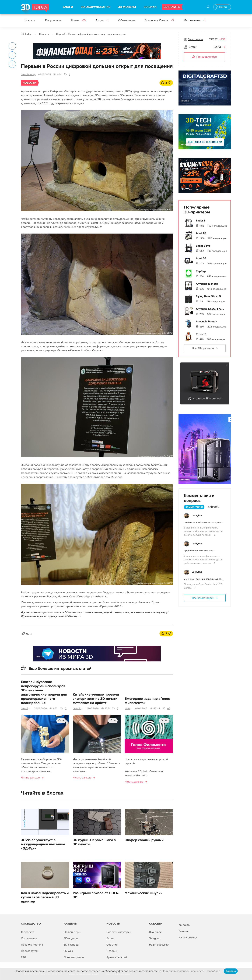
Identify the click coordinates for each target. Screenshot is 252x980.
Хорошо (231, 971)
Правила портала (32, 945)
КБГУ (29, 634)
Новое (78, 20)
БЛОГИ (68, 7)
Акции (102, 20)
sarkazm (129, 708)
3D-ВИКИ (150, 7)
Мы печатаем (195, 20)
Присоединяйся (205, 57)
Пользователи (30, 951)
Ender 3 (201, 221)
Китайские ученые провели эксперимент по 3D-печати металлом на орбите (96, 699)
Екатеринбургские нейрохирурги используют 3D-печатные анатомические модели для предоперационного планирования (44, 692)
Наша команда (188, 937)
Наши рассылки (159, 945)
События (112, 945)
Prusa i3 (201, 334)
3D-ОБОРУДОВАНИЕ (96, 7)
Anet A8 (201, 233)
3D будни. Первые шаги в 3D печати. (94, 842)
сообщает (70, 227)
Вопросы (214, 507)
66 (169, 708)
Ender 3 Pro (203, 246)
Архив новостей (117, 957)
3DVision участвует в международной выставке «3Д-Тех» (43, 844)
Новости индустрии (119, 932)
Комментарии (194, 507)
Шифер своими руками (144, 840)
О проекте (28, 932)
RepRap (201, 271)
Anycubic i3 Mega (207, 284)
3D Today (26, 34)
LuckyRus (197, 515)
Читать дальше (30, 778)
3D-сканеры (71, 945)
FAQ (24, 957)
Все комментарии (203, 598)
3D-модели (71, 938)
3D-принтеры (72, 932)
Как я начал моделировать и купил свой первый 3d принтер (45, 897)
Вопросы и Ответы (159, 20)
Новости (30, 20)
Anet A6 (201, 258)
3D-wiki (68, 951)
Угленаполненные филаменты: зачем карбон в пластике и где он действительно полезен (203, 531)
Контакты (184, 925)
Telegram (155, 938)
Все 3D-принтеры (203, 348)
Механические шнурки (144, 893)
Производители (74, 957)
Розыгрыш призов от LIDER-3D (96, 895)
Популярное (53, 20)
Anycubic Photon (206, 322)
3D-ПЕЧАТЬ (172, 7)
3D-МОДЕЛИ (127, 7)
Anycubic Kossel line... (210, 309)
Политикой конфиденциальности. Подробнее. (191, 971)
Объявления (127, 20)
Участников (196, 39)
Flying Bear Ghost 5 (208, 296)
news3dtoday (28, 74)
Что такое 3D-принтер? (207, 399)
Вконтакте (155, 932)
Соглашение (29, 938)
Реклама (40, 54)
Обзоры (111, 951)
